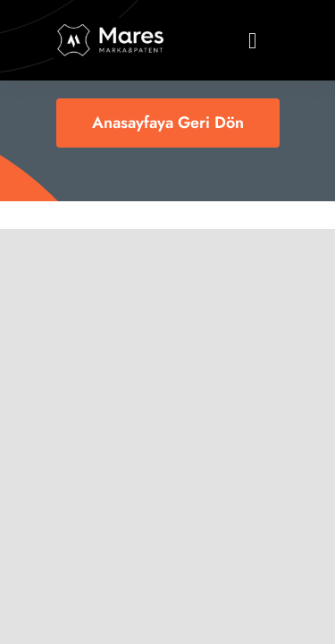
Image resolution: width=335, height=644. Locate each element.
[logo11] (111, 26)
